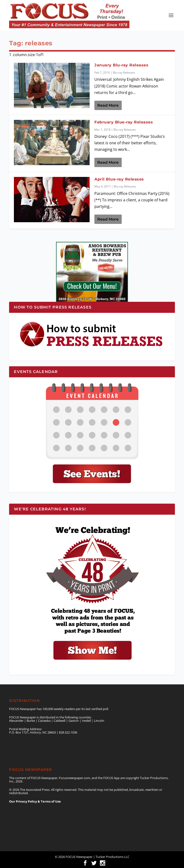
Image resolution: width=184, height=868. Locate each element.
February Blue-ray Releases (124, 122)
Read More (108, 105)
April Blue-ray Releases (119, 179)
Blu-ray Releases (124, 73)
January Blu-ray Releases (121, 65)
